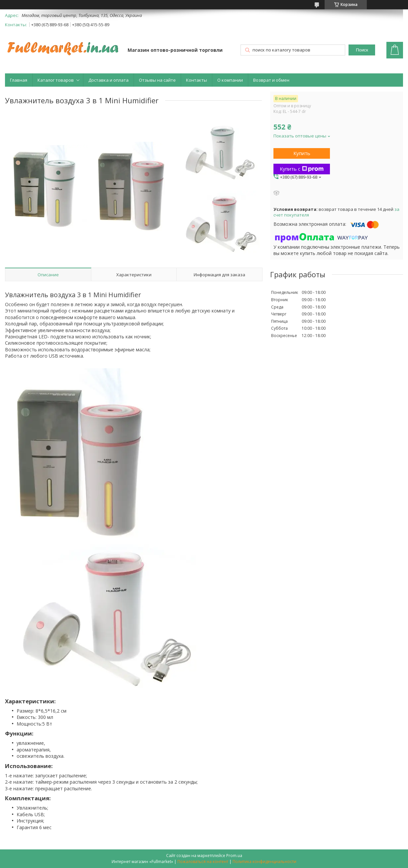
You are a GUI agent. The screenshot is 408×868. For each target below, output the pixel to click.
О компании (230, 80)
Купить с (302, 169)
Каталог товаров (56, 80)
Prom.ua (234, 856)
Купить (302, 153)
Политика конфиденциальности (264, 862)
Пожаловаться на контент (203, 862)
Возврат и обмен (271, 80)
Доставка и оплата (108, 80)
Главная (19, 80)
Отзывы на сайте (157, 80)
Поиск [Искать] (362, 50)
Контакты (197, 80)
